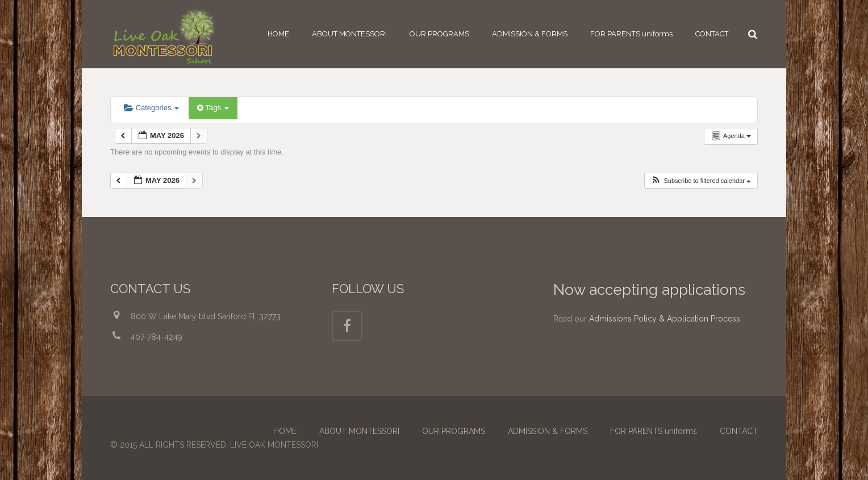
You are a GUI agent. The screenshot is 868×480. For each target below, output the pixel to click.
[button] (701, 181)
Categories (151, 108)
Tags (213, 108)
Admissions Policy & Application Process (665, 319)
